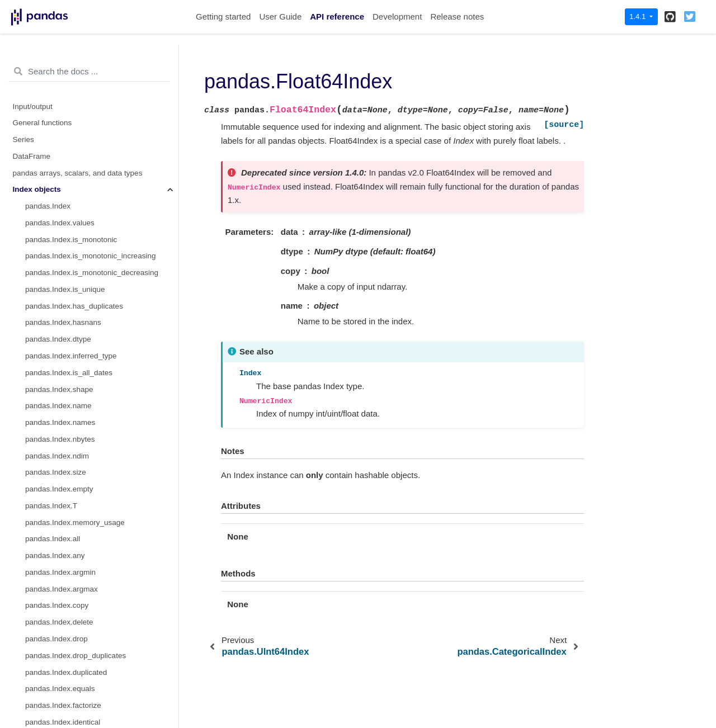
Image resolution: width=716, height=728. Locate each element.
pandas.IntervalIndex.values (72, 609)
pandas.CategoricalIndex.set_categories (93, 375)
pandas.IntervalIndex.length (72, 592)
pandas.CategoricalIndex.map (75, 425)
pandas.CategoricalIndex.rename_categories (100, 292)
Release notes (457, 16)
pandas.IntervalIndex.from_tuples (81, 492)
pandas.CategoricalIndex (67, 226)
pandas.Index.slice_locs (65, 76)
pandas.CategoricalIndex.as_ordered (87, 392)
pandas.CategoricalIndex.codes (78, 242)
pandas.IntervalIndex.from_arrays (81, 476)
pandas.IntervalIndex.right (69, 542)
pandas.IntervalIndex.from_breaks (82, 509)
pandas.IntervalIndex (60, 459)
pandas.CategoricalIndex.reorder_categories (100, 309)
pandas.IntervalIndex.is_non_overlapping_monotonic (102, 642)
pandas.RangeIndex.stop (67, 176)
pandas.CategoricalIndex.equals (79, 442)
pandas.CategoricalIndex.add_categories (94, 326)
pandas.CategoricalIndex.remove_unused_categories (102, 359)
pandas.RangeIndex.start (67, 159)
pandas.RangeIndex (59, 93)
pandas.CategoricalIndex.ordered (81, 275)
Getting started (223, 16)
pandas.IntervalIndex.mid (67, 558)
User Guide (280, 16)
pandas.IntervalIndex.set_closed (79, 708)
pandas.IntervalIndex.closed (72, 575)
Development (397, 16)
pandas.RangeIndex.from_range (79, 209)
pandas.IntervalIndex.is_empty (76, 625)
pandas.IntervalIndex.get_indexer (81, 692)
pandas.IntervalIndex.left (66, 525)
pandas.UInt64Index (59, 126)
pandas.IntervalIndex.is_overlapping (86, 658)
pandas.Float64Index (63, 142)
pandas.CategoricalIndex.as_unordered (91, 409)
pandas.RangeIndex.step (67, 193)
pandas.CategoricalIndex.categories (85, 259)
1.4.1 (639, 16)
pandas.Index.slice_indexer (71, 59)
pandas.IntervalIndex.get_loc (74, 675)
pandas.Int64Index (56, 109)
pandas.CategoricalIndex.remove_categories (100, 342)
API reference (337, 16)
